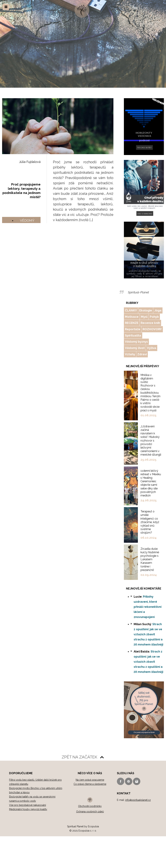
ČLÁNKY (131, 310)
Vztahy (130, 353)
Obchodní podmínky (90, 803)
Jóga (158, 310)
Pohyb (154, 316)
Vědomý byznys (136, 341)
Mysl (144, 316)
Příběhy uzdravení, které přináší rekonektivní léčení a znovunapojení (148, 604)
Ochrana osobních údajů (90, 808)
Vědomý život (135, 347)
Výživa (151, 347)
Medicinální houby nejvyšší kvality (28, 806)
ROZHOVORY (152, 329)
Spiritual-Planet (138, 292)
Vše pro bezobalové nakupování (28, 802)
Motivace (132, 316)
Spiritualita (133, 335)
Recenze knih (150, 322)
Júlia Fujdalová (30, 162)
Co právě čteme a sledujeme (90, 781)
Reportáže (133, 329)
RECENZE (132, 322)
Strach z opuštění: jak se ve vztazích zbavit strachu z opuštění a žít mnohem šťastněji (148, 632)
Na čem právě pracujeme (90, 777)
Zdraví (142, 353)
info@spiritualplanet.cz (138, 797)
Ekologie (145, 310)
